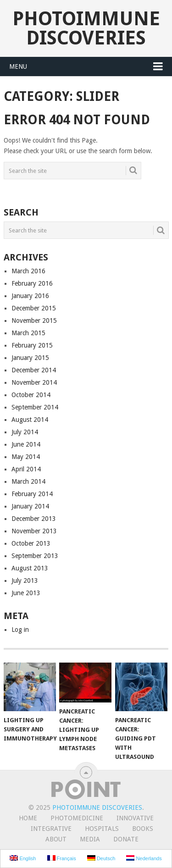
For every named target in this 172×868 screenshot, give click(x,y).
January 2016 (30, 296)
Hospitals (102, 829)
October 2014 (31, 395)
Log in (20, 630)
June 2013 (26, 593)
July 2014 (25, 432)
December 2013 (34, 519)
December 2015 (34, 308)
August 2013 (30, 568)
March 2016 (28, 271)
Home (28, 818)
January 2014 (30, 506)
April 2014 (26, 469)
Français (62, 858)
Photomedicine (77, 818)
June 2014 (26, 444)
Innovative (135, 818)
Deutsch (101, 858)
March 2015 (28, 333)
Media (90, 839)
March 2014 (28, 481)
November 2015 (34, 321)
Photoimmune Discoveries (86, 28)
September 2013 (35, 556)
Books (143, 829)
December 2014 (34, 370)
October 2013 (31, 543)
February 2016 (32, 283)
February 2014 (32, 494)
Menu (18, 66)
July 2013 (25, 581)
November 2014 (34, 382)
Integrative (51, 829)
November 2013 (34, 531)
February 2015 (32, 345)
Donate (126, 839)
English (23, 858)
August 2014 (30, 420)
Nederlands (144, 858)
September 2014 (35, 407)
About (56, 839)
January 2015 (30, 358)
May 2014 (26, 457)
